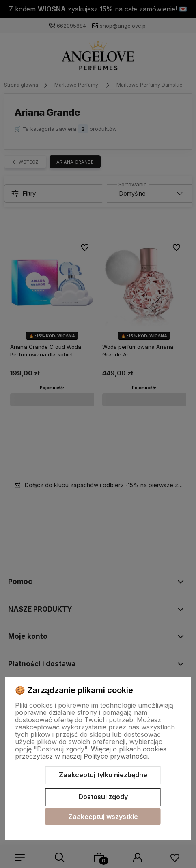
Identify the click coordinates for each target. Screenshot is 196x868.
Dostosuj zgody (103, 797)
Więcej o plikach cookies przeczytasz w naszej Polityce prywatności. (91, 753)
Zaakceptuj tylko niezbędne (103, 775)
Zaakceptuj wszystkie (103, 817)
